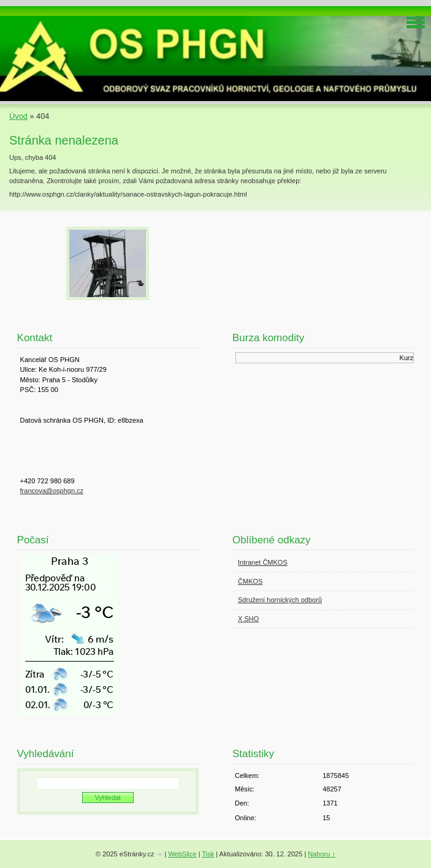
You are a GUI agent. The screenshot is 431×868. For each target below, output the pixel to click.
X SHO (248, 619)
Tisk (208, 854)
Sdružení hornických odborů (280, 600)
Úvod (18, 116)
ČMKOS (250, 581)
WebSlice (182, 854)
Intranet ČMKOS (263, 562)
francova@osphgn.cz (52, 491)
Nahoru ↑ (322, 854)
